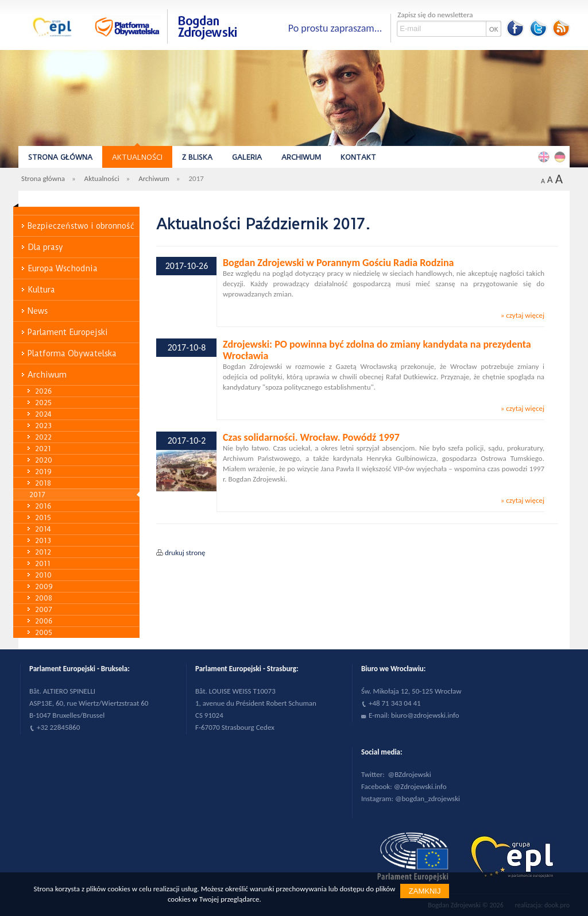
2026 (43, 391)
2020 (44, 460)
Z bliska (197, 157)
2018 (43, 483)
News (38, 311)
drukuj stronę (185, 553)
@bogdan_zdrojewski (428, 798)
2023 (43, 426)
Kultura (41, 290)
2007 (44, 609)
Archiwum (301, 157)
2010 (43, 575)
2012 (43, 552)
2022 (43, 437)
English (546, 156)
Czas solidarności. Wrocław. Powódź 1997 (311, 437)
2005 (44, 632)
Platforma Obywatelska (72, 353)
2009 (44, 586)
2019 (43, 472)
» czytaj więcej (523, 315)
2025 (43, 403)
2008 (44, 598)
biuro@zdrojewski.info (425, 715)
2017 (37, 494)
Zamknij (425, 891)
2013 (43, 540)
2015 (43, 517)
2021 (43, 449)
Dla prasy (45, 247)
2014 (43, 529)
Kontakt (358, 157)
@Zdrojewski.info (420, 786)
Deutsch (562, 156)
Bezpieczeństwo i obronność (81, 226)
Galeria (247, 157)
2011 (43, 563)
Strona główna (60, 157)
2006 (44, 621)
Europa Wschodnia (63, 268)
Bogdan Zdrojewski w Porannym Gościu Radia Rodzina (338, 263)
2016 (43, 506)
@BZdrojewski (410, 774)
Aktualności (137, 157)
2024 (43, 414)
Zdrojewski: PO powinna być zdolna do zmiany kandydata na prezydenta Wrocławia (377, 350)
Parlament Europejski (68, 332)
